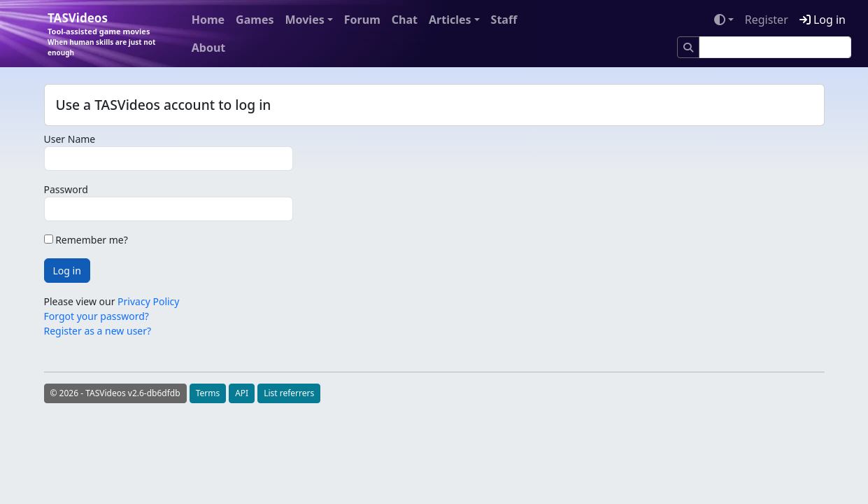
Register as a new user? (98, 331)
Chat (405, 20)
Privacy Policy (148, 301)
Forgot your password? (97, 316)
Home (208, 20)
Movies (304, 20)
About (209, 48)
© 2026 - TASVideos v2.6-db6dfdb (115, 393)
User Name (70, 139)
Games (255, 20)
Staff (504, 20)
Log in (823, 20)
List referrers (289, 393)
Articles (450, 20)
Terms (208, 393)
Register (767, 20)
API (242, 393)
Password (66, 189)
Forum (362, 20)
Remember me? (86, 240)
